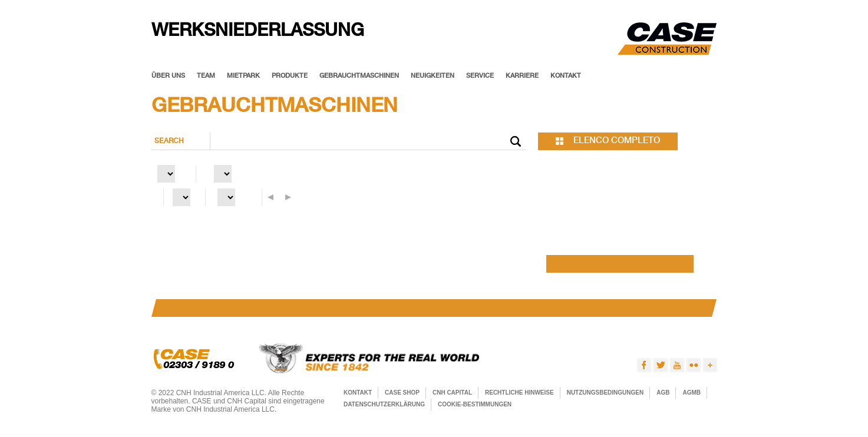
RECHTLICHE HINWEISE (519, 393)
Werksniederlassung (258, 32)
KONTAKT (358, 393)
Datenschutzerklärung (384, 404)
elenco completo (617, 141)
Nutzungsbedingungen (605, 393)
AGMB (692, 393)
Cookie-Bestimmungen (475, 404)
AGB (663, 393)
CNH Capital (452, 393)
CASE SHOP (402, 393)
